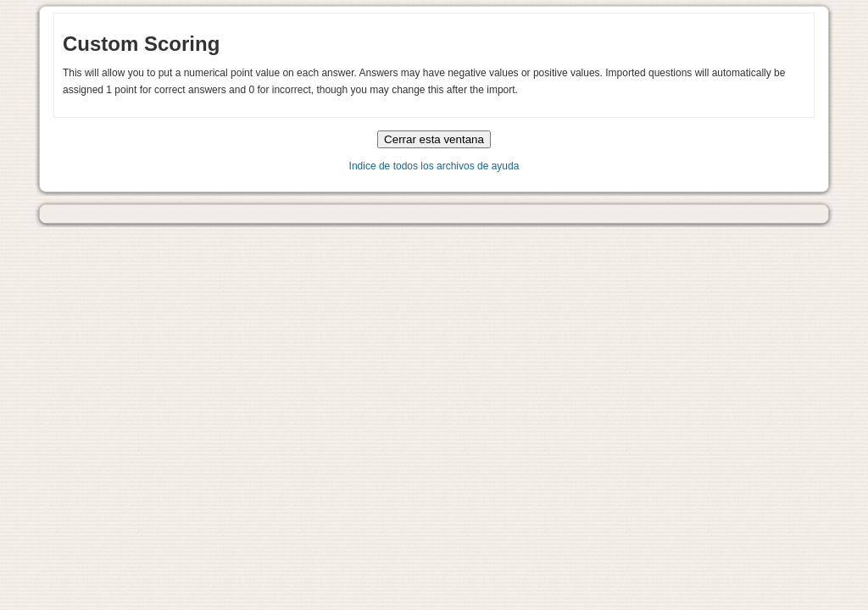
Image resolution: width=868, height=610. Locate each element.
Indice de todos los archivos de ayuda (434, 166)
